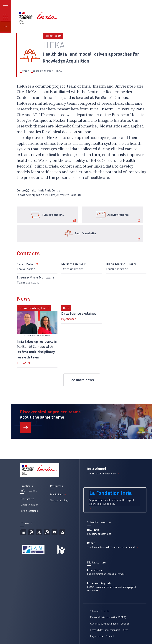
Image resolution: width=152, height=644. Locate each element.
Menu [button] (6, 6)
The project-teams (41, 71)
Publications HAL (60, 218)
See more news (82, 380)
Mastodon (31, 532)
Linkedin (23, 532)
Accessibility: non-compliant (105, 630)
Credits (105, 611)
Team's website (108, 236)
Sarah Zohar (28, 264)
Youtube (54, 532)
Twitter (39, 532)
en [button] (6, 26)
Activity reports (125, 218)
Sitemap (95, 611)
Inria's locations (29, 511)
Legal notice (97, 636)
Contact (110, 636)
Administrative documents (104, 624)
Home (24, 71)
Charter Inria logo (60, 500)
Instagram (47, 532)
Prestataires (27, 499)
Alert (126, 630)
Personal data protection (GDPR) (108, 617)
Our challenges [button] (6, 17)
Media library (58, 495)
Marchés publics (29, 505)
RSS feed (62, 532)
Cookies (125, 624)
